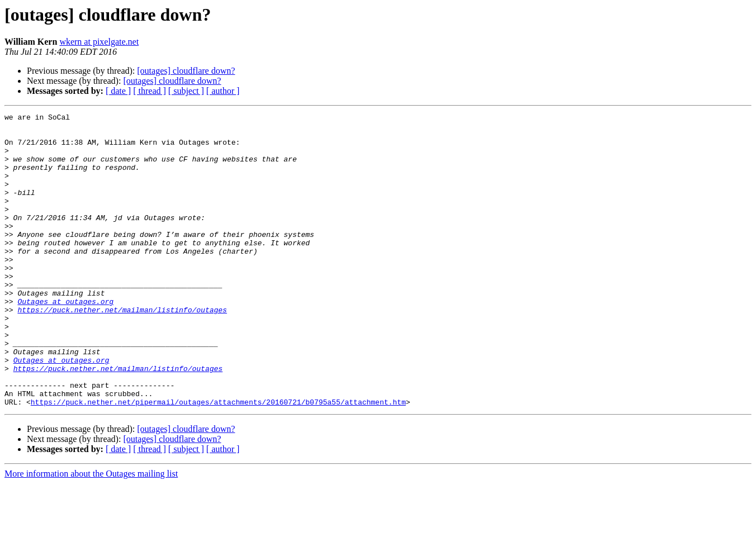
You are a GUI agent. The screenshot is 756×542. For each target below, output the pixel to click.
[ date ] (118, 91)
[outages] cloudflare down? (186, 71)
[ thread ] (150, 91)
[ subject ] (186, 91)
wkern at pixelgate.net (99, 42)
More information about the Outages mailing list (91, 532)
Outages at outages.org (65, 340)
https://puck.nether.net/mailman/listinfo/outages (122, 350)
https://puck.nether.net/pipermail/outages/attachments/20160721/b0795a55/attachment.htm (218, 460)
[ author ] (223, 91)
